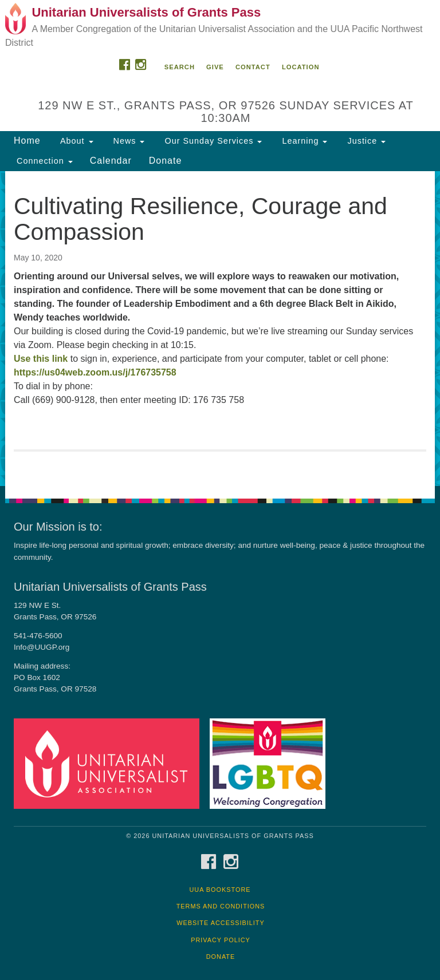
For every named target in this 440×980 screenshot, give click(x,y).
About (76, 141)
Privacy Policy (221, 940)
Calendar (111, 161)
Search (180, 67)
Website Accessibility (220, 923)
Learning (303, 141)
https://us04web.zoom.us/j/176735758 (95, 372)
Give (215, 67)
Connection (43, 161)
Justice (365, 141)
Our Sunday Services (212, 141)
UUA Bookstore (220, 890)
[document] (220, 329)
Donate (166, 161)
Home (27, 141)
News (128, 141)
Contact (253, 67)
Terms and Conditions (221, 906)
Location (301, 67)
